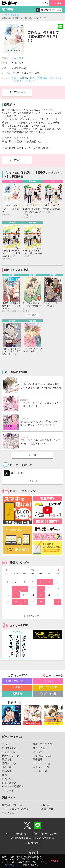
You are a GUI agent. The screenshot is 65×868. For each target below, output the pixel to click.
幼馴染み (43, 78)
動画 (4, 775)
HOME (5, 744)
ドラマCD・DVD (48, 687)
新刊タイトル (9, 748)
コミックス (48, 681)
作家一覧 (7, 779)
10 (24, 588)
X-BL (43, 805)
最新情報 (7, 760)
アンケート (20, 92)
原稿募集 (7, 771)
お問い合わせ (31, 843)
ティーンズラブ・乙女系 (15, 809)
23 (16, 602)
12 (41, 588)
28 (58, 602)
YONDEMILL (48, 809)
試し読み (32, 315)
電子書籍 (15, 15)
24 (24, 602)
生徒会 (23, 78)
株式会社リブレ (10, 805)
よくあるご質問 (43, 838)
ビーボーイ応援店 (12, 787)
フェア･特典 (9, 752)
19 (41, 595)
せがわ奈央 (18, 58)
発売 (45, 3)
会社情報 (21, 834)
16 (16, 595)
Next (59, 570)
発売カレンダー (34, 616)
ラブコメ (16, 81)
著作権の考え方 (20, 838)
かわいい (29, 81)
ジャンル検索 (9, 783)
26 (41, 602)
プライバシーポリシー (44, 834)
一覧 (34, 455)
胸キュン (55, 78)
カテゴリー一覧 (55, 676)
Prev (6, 570)
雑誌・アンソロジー (17, 681)
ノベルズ (17, 687)
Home (4, 15)
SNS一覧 (34, 481)
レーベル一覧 (40, 771)
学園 (14, 78)
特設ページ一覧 (10, 756)
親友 (32, 78)
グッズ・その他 (48, 694)
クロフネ (7, 813)
